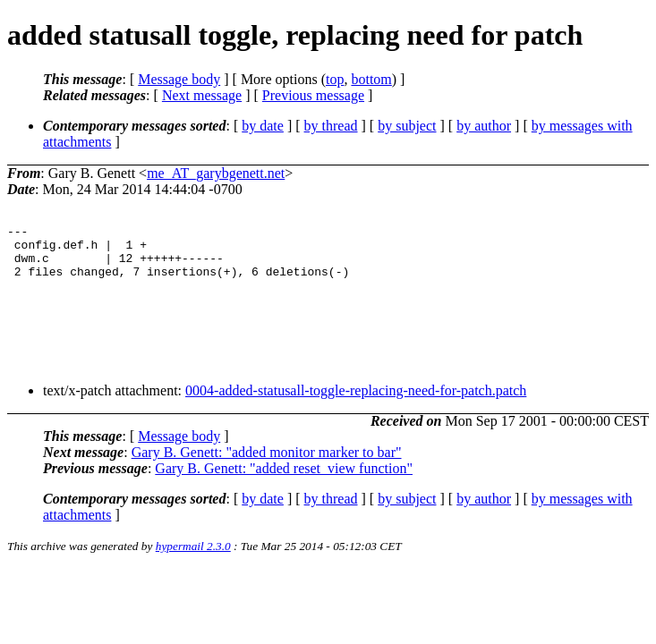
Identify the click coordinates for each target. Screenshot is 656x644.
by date (263, 126)
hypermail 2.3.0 (193, 559)
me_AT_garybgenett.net (216, 173)
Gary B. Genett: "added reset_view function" (284, 482)
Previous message (313, 95)
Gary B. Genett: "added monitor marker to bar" (267, 466)
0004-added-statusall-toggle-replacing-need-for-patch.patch (356, 404)
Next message (202, 95)
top (335, 79)
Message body (179, 79)
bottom (371, 79)
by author (484, 126)
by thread (331, 126)
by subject (407, 126)
